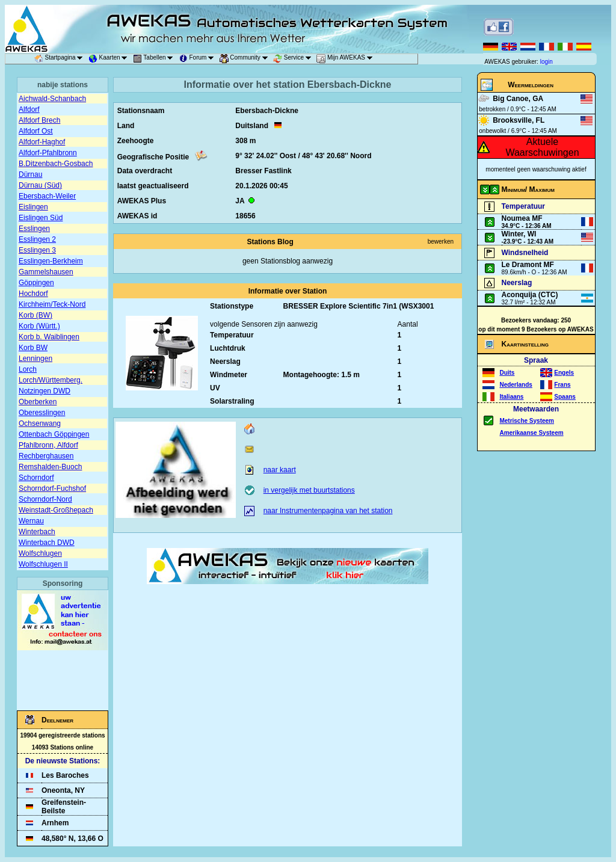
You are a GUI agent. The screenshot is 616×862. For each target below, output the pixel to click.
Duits (507, 373)
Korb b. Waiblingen (49, 337)
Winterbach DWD (47, 543)
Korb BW (33, 348)
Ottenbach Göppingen (54, 434)
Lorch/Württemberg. (51, 380)
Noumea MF (522, 218)
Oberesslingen (42, 413)
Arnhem (55, 823)
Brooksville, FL (519, 120)
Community (246, 59)
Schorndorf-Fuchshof (52, 488)
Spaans (565, 397)
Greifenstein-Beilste (64, 807)
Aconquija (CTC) (530, 295)
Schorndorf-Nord (45, 499)
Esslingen (34, 229)
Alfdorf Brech (39, 120)
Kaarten (110, 59)
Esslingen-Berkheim (51, 261)
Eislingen (33, 207)
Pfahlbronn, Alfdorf (48, 445)
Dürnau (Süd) (40, 185)
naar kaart (280, 470)
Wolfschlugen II (43, 564)
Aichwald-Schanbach (52, 99)
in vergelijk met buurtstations (309, 490)
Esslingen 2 (37, 239)
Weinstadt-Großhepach (56, 510)
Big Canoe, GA (518, 99)
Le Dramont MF (528, 265)
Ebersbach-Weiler (47, 196)
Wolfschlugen (40, 553)
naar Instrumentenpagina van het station (328, 511)
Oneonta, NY (63, 790)
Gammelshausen (46, 272)
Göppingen (36, 283)
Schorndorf (36, 478)
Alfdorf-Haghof (42, 142)
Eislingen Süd (41, 218)
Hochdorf (33, 294)
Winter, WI (519, 234)
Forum (199, 59)
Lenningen (35, 359)
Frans (562, 385)
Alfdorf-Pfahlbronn (48, 153)
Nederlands (516, 385)
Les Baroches (65, 775)
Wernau (31, 521)
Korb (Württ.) (39, 326)
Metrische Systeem (527, 421)
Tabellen (155, 59)
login (547, 62)
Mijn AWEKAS (346, 59)
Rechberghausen (46, 456)
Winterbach (37, 532)
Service (294, 59)
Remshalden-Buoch (50, 467)
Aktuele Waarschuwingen (542, 147)
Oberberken (38, 402)
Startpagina (61, 59)
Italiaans (511, 397)
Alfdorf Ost (36, 131)
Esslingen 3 (37, 250)
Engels (564, 373)
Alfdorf (29, 109)
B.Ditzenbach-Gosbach (56, 164)
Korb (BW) (35, 315)
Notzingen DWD (45, 391)
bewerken (441, 242)
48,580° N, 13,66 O (72, 839)
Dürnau (30, 174)
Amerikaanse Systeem (531, 433)
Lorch (28, 369)
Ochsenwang (40, 423)
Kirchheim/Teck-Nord (52, 304)
